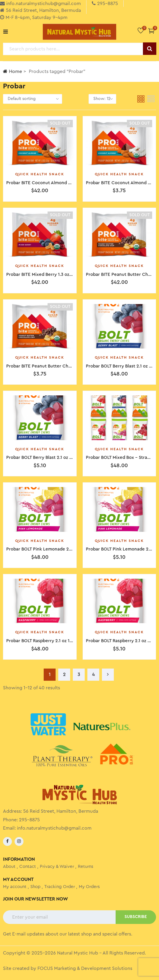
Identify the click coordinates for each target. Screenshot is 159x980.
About (9, 867)
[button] (151, 31)
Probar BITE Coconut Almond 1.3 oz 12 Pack (51, 183)
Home (12, 71)
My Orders (89, 887)
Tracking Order (60, 887)
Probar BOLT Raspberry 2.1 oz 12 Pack (45, 641)
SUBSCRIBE (136, 917)
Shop (35, 887)
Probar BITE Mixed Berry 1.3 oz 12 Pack (46, 275)
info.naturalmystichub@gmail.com (54, 828)
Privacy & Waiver (57, 867)
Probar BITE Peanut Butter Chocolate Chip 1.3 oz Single (64, 366)
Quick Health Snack (40, 174)
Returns (86, 867)
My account (15, 887)
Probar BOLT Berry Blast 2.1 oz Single (44, 458)
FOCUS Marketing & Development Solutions (85, 968)
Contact (28, 867)
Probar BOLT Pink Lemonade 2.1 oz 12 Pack (50, 549)
